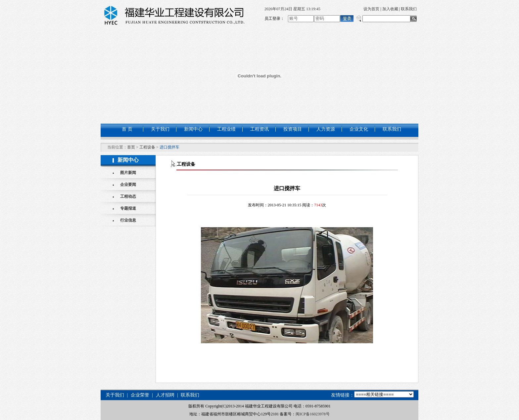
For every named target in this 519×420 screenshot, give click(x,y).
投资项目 (293, 129)
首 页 (127, 129)
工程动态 (128, 196)
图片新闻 (128, 173)
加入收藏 (390, 9)
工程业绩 (226, 129)
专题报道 (128, 208)
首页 (131, 147)
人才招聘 (165, 395)
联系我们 (409, 9)
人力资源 (326, 129)
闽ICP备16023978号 (313, 414)
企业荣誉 (140, 395)
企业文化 (359, 129)
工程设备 (147, 147)
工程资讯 (259, 129)
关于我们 (160, 129)
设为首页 (371, 9)
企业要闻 (128, 185)
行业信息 (128, 220)
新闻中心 (193, 129)
